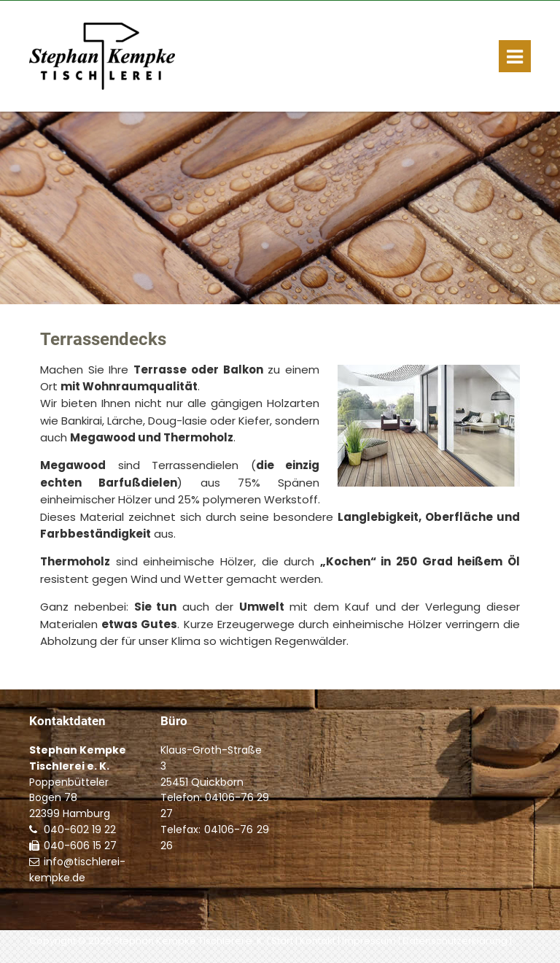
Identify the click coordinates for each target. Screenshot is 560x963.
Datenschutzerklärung (455, 941)
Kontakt (318, 941)
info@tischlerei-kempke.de (77, 870)
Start (282, 941)
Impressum (369, 941)
